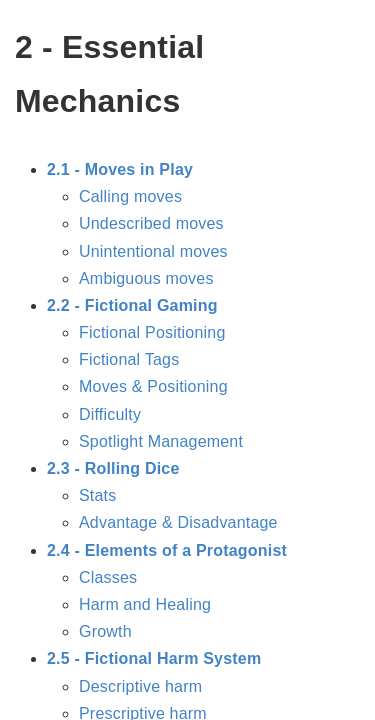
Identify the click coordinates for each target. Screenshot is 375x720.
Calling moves (130, 196)
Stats (97, 495)
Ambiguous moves (146, 278)
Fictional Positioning (152, 332)
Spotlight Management (161, 441)
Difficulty (110, 414)
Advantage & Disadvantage (178, 522)
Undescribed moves (151, 223)
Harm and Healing (145, 604)
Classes (108, 577)
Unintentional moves (153, 251)
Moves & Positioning (153, 386)
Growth (105, 631)
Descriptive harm (140, 686)
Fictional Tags (129, 359)
